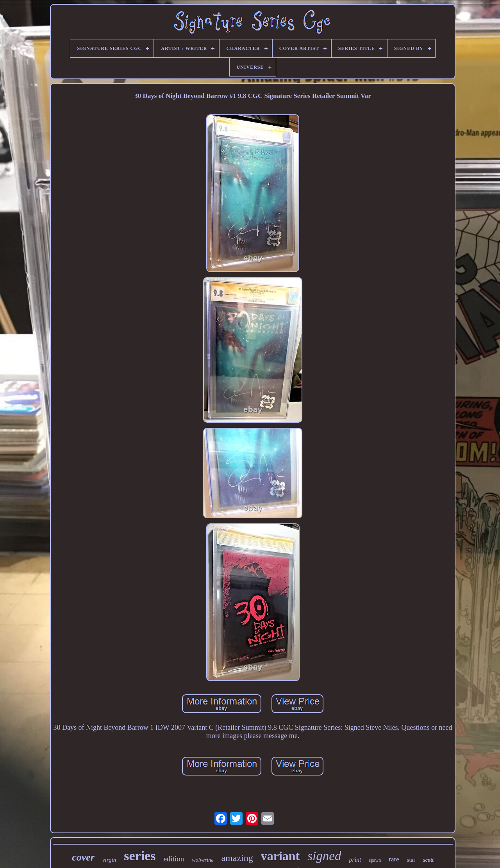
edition (174, 859)
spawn (375, 860)
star (411, 860)
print (355, 860)
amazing (237, 858)
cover (83, 857)
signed (324, 856)
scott (428, 860)
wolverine (203, 860)
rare (394, 859)
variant (280, 856)
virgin (109, 860)
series (140, 856)
